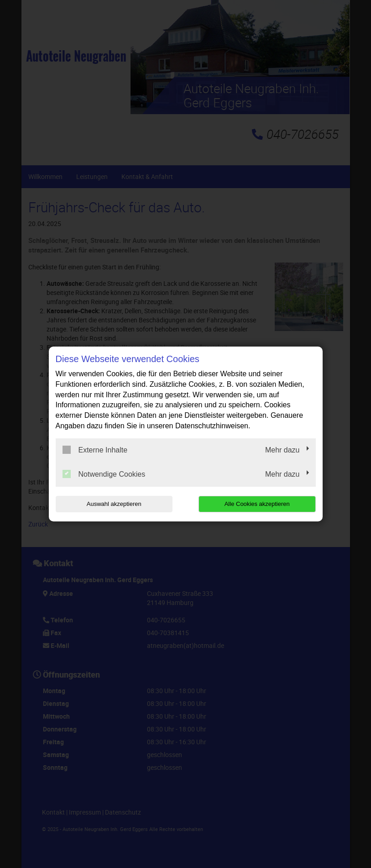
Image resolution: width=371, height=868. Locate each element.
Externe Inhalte (95, 450)
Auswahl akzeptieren (114, 504)
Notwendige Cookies (104, 474)
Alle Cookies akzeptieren (257, 504)
